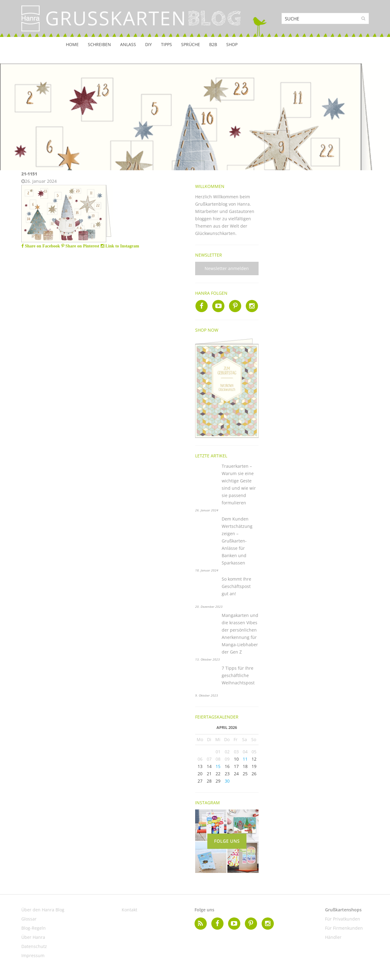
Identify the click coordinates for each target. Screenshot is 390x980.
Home (72, 44)
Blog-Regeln (34, 928)
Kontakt (129, 910)
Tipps (166, 44)
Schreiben (99, 44)
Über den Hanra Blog (43, 910)
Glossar (29, 919)
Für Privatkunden (343, 919)
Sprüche (191, 44)
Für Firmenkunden (344, 928)
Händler (333, 937)
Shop (232, 44)
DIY (148, 44)
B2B (213, 44)
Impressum (33, 955)
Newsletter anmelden (227, 268)
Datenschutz (34, 946)
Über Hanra (33, 937)
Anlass (128, 44)
